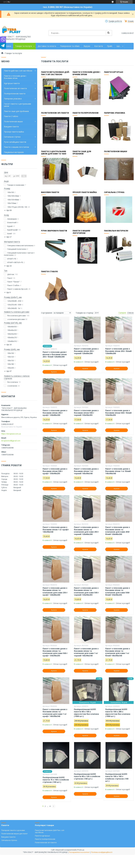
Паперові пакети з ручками (13, 830)
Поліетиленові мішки (116, 152)
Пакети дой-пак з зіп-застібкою (18, 71)
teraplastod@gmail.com (11, 441)
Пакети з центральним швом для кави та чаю (54, 153)
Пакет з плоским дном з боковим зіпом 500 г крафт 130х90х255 (55, 471)
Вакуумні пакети (50, 193)
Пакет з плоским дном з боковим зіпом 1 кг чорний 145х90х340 (86, 471)
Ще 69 (9, 210)
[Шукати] (108, 33)
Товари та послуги (24, 46)
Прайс (110, 46)
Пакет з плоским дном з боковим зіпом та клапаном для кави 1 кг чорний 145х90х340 (86, 652)
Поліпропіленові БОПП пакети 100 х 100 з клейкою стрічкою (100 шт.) (117, 778)
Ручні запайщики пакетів (15, 142)
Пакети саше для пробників (16, 111)
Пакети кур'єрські (114, 72)
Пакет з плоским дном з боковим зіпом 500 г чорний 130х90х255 (86, 413)
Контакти (99, 46)
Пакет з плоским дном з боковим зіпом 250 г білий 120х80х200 (118, 351)
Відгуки (87, 46)
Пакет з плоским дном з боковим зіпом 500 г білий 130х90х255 (118, 413)
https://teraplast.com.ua (11, 434)
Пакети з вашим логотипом (82, 232)
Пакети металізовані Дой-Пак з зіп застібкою (50, 831)
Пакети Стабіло (50, 272)
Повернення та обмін (70, 46)
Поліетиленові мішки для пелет (15, 834)
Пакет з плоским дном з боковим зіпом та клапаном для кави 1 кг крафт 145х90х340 (55, 713)
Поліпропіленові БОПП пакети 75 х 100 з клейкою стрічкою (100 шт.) (56, 780)
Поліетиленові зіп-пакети (55, 113)
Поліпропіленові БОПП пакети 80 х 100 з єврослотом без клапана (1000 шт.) (86, 713)
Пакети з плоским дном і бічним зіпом (86, 74)
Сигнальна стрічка (114, 193)
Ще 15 (9, 266)
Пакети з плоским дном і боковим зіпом (15, 77)
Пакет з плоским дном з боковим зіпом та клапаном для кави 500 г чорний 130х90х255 (86, 591)
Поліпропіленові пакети (15, 94)
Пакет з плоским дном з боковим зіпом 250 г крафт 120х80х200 (55, 413)
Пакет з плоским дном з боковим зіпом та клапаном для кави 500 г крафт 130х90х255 (55, 652)
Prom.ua (81, 850)
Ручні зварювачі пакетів (54, 231)
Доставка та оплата (47, 46)
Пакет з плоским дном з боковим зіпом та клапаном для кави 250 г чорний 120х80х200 (86, 531)
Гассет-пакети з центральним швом (17, 105)
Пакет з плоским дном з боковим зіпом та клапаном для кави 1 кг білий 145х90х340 (118, 652)
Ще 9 (9, 292)
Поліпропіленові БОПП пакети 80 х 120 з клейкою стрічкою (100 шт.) (87, 776)
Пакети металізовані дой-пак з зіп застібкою (55, 74)
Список (130, 313)
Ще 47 (9, 371)
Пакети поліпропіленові (86, 113)
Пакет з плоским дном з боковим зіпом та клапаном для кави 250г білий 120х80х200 (118, 531)
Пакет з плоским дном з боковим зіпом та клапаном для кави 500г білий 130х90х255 (118, 591)
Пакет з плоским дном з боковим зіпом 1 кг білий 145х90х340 (118, 471)
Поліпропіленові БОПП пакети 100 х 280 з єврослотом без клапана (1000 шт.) (118, 713)
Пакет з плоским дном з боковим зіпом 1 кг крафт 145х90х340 (56, 530)
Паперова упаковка (115, 113)
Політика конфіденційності (102, 852)
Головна (7, 46)
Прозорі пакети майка (85, 193)
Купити (54, 372)
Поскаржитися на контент (79, 852)
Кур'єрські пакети (12, 83)
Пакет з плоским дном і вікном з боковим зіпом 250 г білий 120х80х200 (55, 354)
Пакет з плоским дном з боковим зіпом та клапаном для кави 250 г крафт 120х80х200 (55, 591)
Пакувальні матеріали (116, 231)
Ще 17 (9, 237)
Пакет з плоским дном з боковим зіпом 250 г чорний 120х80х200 (86, 351)
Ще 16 (9, 345)
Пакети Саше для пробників (82, 153)
